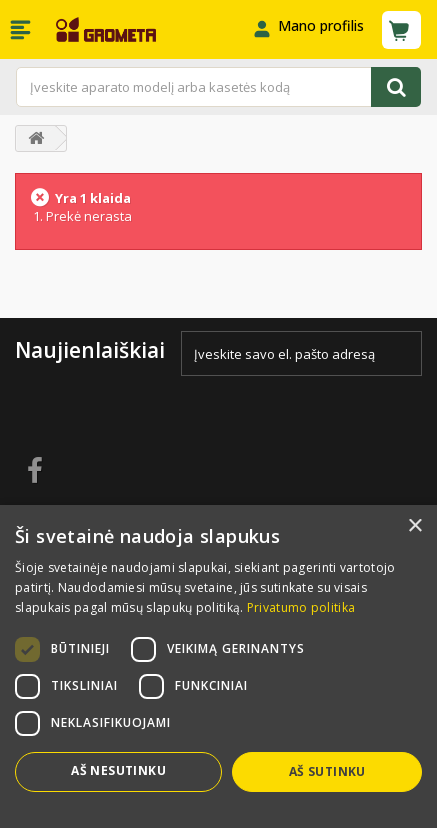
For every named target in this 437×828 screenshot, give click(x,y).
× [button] (414, 526)
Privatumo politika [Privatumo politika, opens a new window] (301, 607)
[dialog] (218, 666)
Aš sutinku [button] (327, 771)
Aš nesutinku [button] (118, 770)
